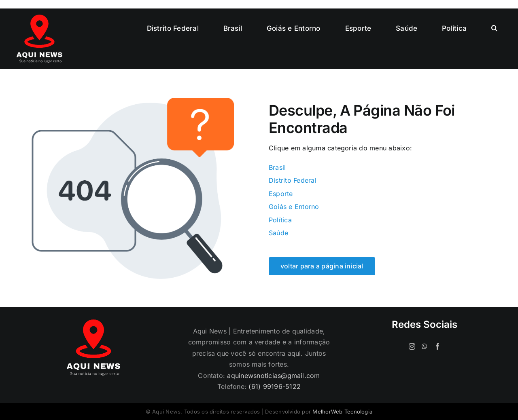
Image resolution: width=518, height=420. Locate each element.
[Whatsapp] (425, 346)
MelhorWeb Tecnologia (342, 412)
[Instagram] (412, 346)
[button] (494, 28)
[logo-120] (39, 18)
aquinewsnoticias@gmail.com (273, 376)
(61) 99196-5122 (275, 386)
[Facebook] (437, 346)
